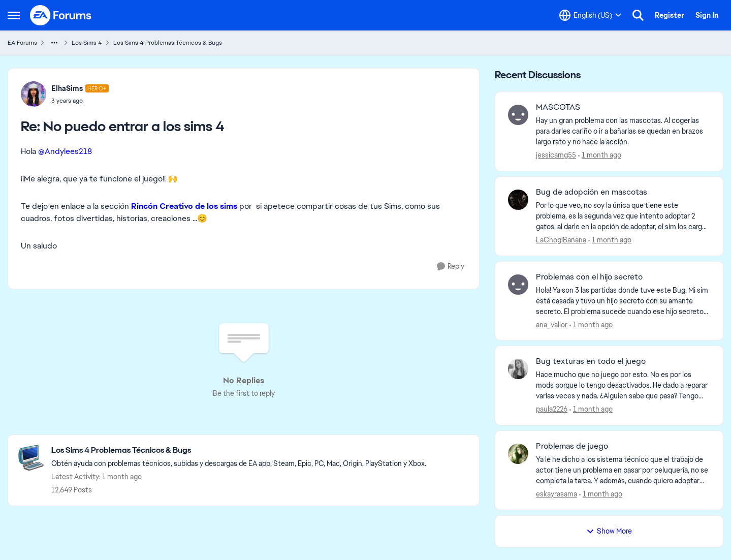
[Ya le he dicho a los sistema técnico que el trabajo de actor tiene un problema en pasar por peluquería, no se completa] (623, 470)
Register (670, 15)
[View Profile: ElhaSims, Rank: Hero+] (34, 94)
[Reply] (451, 267)
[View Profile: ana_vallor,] (518, 285)
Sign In (707, 15)
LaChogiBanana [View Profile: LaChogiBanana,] (561, 240)
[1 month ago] (600, 155)
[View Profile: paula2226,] (518, 369)
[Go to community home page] (61, 15)
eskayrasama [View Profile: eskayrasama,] (557, 494)
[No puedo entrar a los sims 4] (80, 101)
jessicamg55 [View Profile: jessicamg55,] (556, 155)
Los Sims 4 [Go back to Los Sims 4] (87, 43)
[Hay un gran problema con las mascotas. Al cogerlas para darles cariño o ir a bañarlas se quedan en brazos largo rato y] (623, 131)
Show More (609, 531)
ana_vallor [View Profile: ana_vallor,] (552, 324)
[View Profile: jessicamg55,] (518, 115)
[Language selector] (590, 15)
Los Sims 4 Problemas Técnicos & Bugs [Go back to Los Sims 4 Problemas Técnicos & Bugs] (168, 43)
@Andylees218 (65, 151)
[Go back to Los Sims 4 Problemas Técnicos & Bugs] (239, 450)
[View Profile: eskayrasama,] (518, 454)
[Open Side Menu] (14, 15)
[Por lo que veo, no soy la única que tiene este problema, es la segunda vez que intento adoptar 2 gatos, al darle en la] (623, 216)
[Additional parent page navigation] (54, 43)
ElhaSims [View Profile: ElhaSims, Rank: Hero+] (67, 88)
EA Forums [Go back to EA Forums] (22, 43)
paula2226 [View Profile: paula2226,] (552, 409)
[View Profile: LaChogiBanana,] (518, 200)
